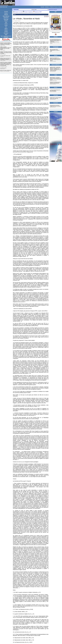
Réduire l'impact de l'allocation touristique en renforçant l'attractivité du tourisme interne (6, 59)
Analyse (6, 13)
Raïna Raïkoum (6, 16)
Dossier (6, 21)
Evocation (6, 33)
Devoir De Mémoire (56, 65)
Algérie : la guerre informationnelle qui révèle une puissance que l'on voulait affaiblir (6, 48)
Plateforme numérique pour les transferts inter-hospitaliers (55, 83)
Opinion (56, 55)
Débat (6, 35)
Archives (47, 7)
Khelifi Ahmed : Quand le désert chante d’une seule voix (55, 98)
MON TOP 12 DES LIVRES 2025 (6, 70)
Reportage (6, 19)
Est (6, 27)
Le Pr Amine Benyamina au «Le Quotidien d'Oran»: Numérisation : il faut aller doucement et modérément (56, 41)
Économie (56, 103)
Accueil (42, 7)
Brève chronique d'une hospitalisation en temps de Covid (55, 50)
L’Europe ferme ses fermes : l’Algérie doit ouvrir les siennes (55, 106)
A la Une (6, 12)
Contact (60, 7)
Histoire (56, 87)
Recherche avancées (53, 10)
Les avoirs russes (3, 68)
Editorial (6, 15)
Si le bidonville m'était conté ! (5, 56)
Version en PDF (38, 12)
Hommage (56, 95)
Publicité (52, 7)
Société (6, 32)
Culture (6, 30)
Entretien (56, 37)
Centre (6, 25)
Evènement (6, 18)
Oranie (6, 24)
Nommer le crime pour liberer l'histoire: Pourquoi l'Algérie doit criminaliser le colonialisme (6, 44)
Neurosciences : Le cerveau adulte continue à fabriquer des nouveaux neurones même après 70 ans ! (56, 79)
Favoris (56, 7)
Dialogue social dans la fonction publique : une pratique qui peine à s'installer (6, 53)
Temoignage (56, 47)
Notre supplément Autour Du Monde (6, 37)
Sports (6, 28)
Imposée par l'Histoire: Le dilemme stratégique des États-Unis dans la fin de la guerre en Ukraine (55, 59)
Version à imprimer (28, 12)
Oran (6, 22)
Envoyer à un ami (18, 12)
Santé (56, 75)
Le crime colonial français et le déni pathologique (55, 90)
